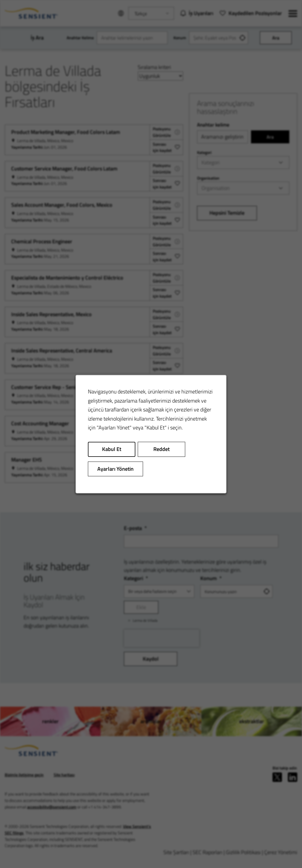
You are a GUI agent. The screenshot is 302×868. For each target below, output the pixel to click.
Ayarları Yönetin (116, 469)
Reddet (161, 450)
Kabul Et (112, 450)
